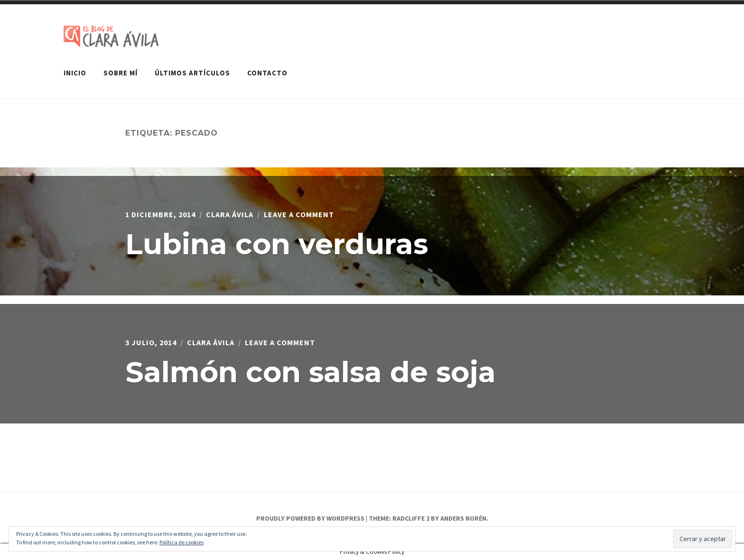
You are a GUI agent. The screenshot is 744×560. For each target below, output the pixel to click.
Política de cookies (181, 542)
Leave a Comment (299, 214)
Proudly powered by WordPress (310, 518)
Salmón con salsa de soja (311, 372)
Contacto (267, 73)
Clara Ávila (230, 214)
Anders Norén (463, 518)
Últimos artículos (192, 73)
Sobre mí (121, 73)
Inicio (75, 73)
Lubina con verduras (277, 244)
